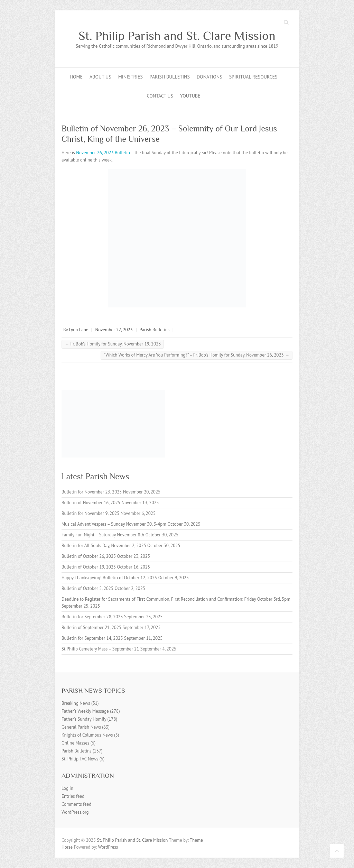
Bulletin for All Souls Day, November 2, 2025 (104, 546)
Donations (209, 77)
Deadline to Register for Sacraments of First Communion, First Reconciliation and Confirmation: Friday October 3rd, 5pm (176, 599)
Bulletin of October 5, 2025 (87, 588)
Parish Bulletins (170, 77)
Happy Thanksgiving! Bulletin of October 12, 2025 (109, 578)
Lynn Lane (79, 330)
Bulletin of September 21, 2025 (91, 627)
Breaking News (76, 703)
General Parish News (81, 727)
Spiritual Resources (253, 77)
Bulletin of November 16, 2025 (91, 503)
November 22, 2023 (114, 330)
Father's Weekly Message (85, 711)
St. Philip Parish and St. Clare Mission (177, 36)
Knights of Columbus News (87, 735)
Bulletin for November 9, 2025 (90, 513)
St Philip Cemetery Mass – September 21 (100, 649)
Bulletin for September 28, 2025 (92, 617)
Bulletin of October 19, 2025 (89, 567)
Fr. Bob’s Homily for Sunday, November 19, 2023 (113, 344)
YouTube (190, 96)
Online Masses (75, 743)
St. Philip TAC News (80, 759)
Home (76, 77)
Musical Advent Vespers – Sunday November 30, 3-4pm (114, 524)
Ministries (131, 77)
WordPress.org (75, 812)
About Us (100, 77)
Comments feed (76, 804)
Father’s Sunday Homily (84, 719)
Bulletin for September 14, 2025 (92, 638)
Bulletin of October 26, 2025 (89, 556)
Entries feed (73, 796)
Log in (67, 788)
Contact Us (160, 96)
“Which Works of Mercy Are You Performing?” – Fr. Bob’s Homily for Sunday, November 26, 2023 (197, 355)
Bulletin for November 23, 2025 (92, 492)
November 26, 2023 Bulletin (103, 153)
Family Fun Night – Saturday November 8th (103, 535)
